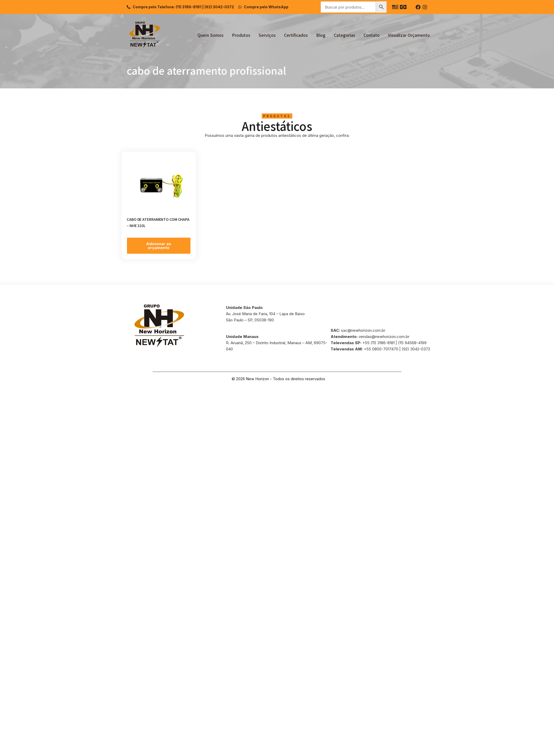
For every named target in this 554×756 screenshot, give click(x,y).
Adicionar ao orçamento (159, 246)
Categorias (345, 35)
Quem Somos (211, 35)
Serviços (267, 35)
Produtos (241, 35)
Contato (372, 35)
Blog (321, 35)
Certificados (296, 35)
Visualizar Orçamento (409, 35)
